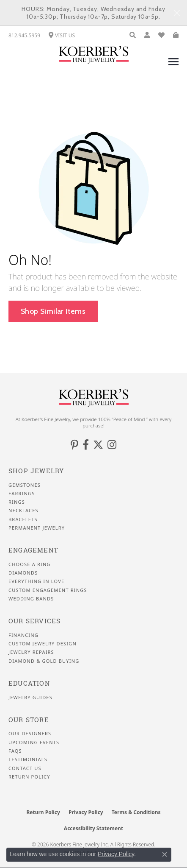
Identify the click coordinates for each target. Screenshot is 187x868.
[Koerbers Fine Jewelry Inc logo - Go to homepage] (94, 55)
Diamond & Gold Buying (44, 661)
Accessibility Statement (93, 828)
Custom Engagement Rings (48, 590)
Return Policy (29, 777)
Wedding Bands (31, 599)
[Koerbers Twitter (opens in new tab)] (98, 445)
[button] (133, 35)
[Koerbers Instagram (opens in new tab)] (112, 445)
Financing (23, 635)
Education (29, 683)
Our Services (34, 621)
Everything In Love (36, 581)
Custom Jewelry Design (43, 644)
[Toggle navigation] (173, 66)
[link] (24, 35)
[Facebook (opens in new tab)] (86, 445)
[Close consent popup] (165, 854)
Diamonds (23, 573)
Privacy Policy (86, 812)
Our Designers (30, 734)
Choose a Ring (30, 564)
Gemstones (25, 485)
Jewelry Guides (30, 698)
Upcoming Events (34, 742)
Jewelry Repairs (31, 652)
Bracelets (23, 519)
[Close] (177, 13)
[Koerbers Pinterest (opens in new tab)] (74, 445)
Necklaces (23, 511)
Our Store (29, 720)
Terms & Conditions (136, 812)
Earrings (22, 494)
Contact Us (25, 768)
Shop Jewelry (36, 471)
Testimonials (28, 759)
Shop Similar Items (53, 311)
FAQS (15, 751)
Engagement (33, 550)
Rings (17, 502)
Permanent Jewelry (37, 528)
